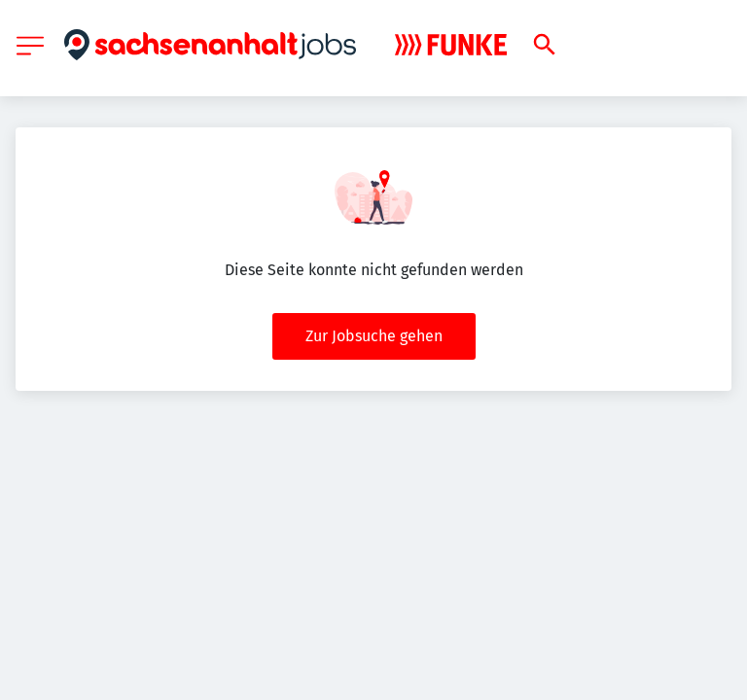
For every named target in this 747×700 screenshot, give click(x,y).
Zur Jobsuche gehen (374, 336)
